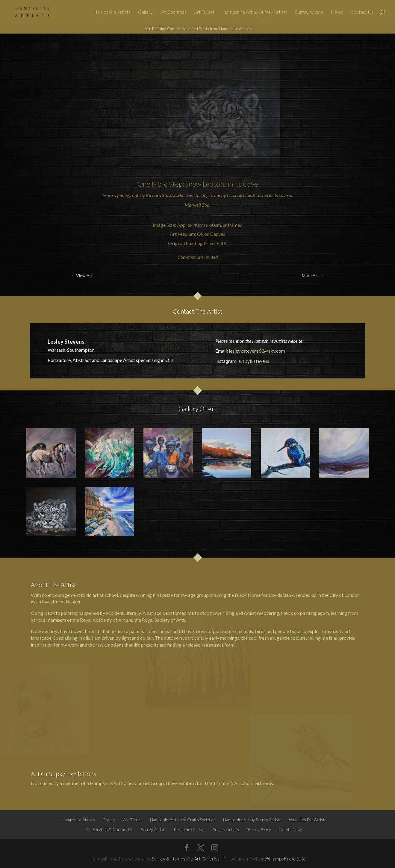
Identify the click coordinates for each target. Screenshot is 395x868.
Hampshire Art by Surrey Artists (255, 12)
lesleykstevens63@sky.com (257, 351)
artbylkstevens (254, 361)
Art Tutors (204, 12)
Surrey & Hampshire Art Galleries (186, 859)
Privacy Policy (259, 829)
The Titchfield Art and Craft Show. (239, 783)
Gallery (145, 12)
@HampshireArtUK (285, 859)
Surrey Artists (309, 12)
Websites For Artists (308, 820)
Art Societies (173, 12)
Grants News (291, 829)
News (337, 12)
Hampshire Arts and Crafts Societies (183, 820)
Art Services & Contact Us (110, 829)
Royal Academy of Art (103, 620)
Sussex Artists (226, 829)
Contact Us (362, 12)
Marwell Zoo (197, 205)
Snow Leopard (206, 184)
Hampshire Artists (112, 12)
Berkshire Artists (190, 829)
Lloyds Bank (281, 595)
